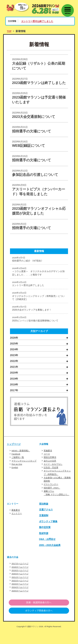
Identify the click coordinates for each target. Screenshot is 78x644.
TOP (9, 31)
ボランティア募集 (49, 534)
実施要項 (48, 460)
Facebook (16, 464)
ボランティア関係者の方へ (39, 623)
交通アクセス (47, 522)
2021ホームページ (21, 589)
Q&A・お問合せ (48, 551)
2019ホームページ (21, 582)
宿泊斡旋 (44, 516)
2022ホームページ (21, 593)
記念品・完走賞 (52, 477)
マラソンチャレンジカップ (25, 470)
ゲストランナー (52, 493)
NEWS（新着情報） (22, 460)
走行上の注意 (51, 470)
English (15, 477)
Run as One (17, 474)
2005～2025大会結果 (51, 557)
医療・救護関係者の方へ (39, 615)
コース (47, 464)
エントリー (17, 526)
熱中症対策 (45, 540)
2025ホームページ (21, 603)
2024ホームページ (21, 599)
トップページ (14, 454)
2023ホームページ (21, 596)
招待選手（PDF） (53, 497)
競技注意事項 (51, 467)
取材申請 (44, 546)
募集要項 (16, 522)
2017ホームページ (21, 576)
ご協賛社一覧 (18, 467)
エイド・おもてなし (54, 474)
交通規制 (44, 528)
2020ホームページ (21, 586)
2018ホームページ (21, 579)
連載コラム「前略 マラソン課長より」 (55, 503)
